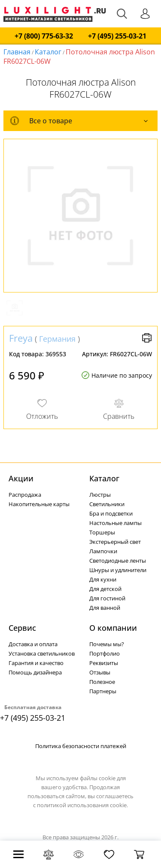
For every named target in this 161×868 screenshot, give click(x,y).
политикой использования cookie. (82, 805)
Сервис (22, 628)
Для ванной (105, 608)
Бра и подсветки (111, 513)
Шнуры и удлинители (118, 570)
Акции (21, 478)
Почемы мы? (107, 644)
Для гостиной (107, 598)
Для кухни (103, 579)
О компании (113, 628)
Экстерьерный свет (115, 542)
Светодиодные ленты (118, 561)
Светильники (107, 504)
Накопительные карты (39, 504)
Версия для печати (147, 338)
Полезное (102, 682)
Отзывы (100, 672)
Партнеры (103, 691)
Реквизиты (104, 663)
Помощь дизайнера (35, 672)
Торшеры (102, 532)
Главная (17, 52)
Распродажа (25, 495)
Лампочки (103, 551)
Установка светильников (42, 653)
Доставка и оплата (33, 644)
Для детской (105, 589)
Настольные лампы (115, 523)
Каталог (48, 52)
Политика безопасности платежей (81, 746)
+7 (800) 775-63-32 (44, 36)
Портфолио (105, 653)
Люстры (100, 495)
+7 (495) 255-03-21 (117, 36)
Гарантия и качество (36, 663)
